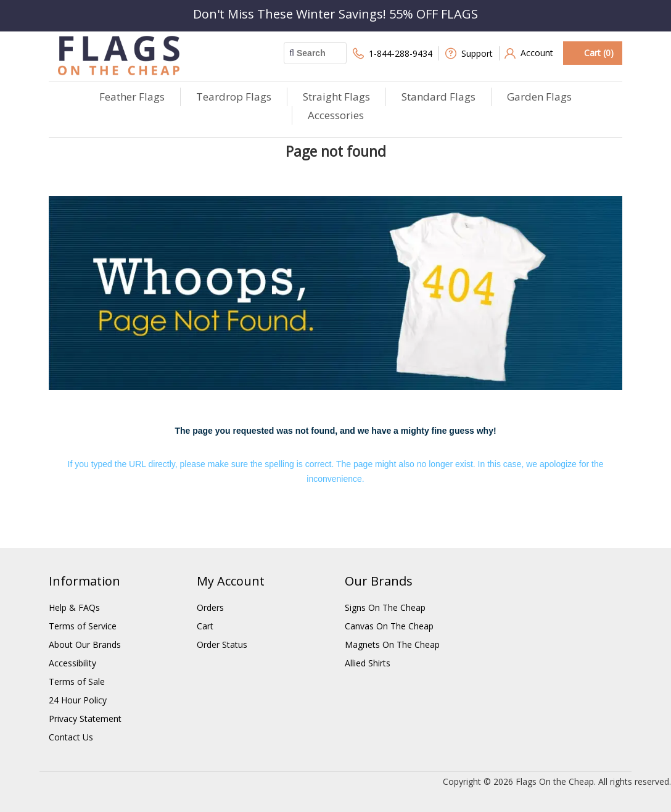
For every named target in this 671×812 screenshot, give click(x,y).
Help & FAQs (74, 607)
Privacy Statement (85, 719)
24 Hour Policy (78, 700)
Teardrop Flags (234, 97)
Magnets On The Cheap (392, 644)
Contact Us (71, 737)
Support (469, 53)
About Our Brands (85, 644)
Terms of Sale (77, 681)
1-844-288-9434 (393, 53)
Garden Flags (539, 97)
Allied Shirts (368, 663)
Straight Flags (336, 97)
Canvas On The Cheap (389, 626)
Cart (205, 626)
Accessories (336, 115)
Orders (210, 607)
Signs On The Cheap (385, 607)
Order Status (222, 644)
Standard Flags (438, 97)
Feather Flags (132, 97)
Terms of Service (83, 626)
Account (529, 53)
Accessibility (72, 663)
